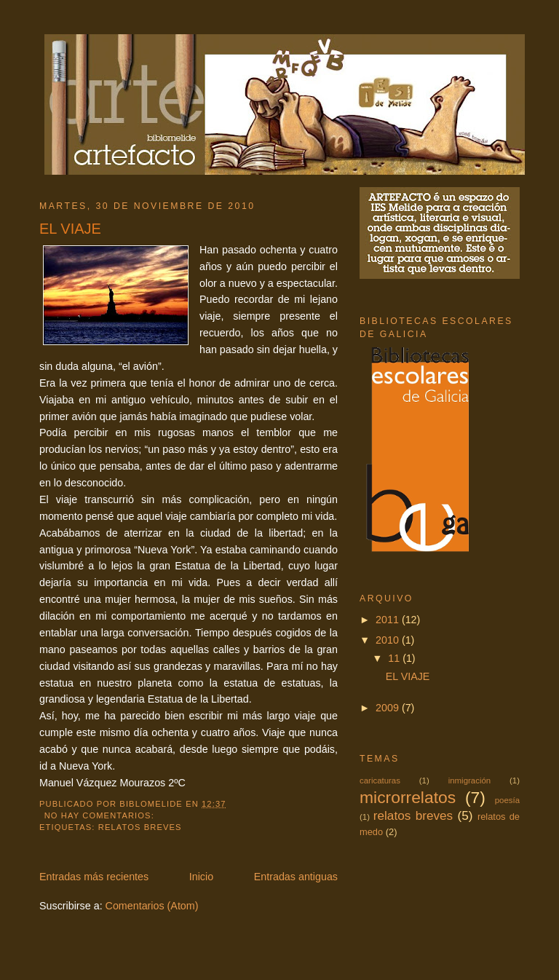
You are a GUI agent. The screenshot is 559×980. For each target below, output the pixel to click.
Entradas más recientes (94, 877)
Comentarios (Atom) (152, 906)
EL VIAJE (70, 229)
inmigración (469, 781)
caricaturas (380, 781)
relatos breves (140, 827)
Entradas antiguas (296, 877)
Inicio (201, 877)
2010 (389, 640)
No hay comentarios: (101, 815)
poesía (507, 800)
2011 (389, 620)
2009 (389, 708)
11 (395, 658)
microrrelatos (408, 797)
